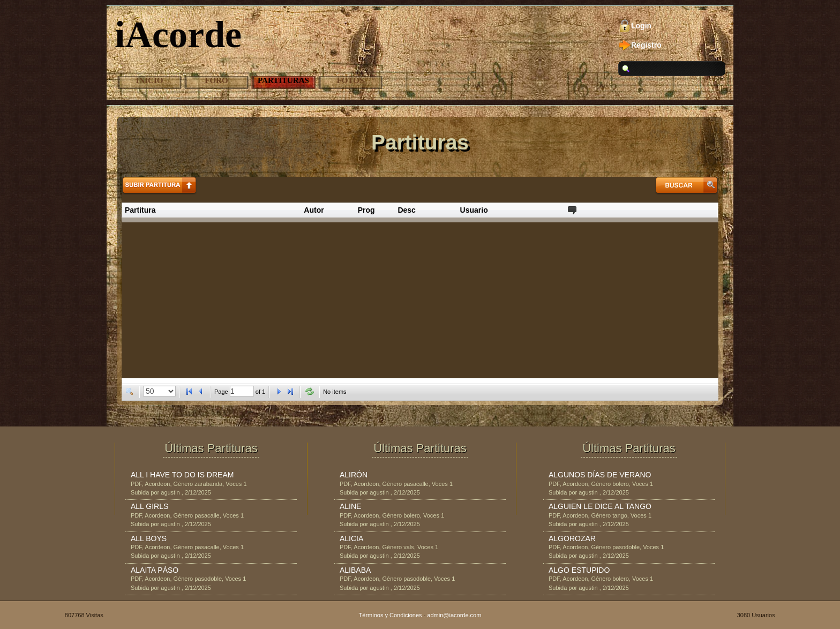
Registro (646, 45)
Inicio (150, 80)
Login (641, 26)
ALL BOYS (149, 538)
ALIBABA (355, 570)
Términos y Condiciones (391, 615)
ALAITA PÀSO (155, 570)
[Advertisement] (420, 298)
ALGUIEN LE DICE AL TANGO (600, 506)
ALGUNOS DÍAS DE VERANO (600, 475)
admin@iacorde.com (454, 615)
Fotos (351, 80)
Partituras (283, 80)
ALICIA (351, 538)
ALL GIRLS (149, 506)
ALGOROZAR (572, 538)
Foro (216, 80)
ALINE (350, 506)
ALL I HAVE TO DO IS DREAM (182, 475)
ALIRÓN (354, 475)
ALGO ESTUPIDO (579, 570)
